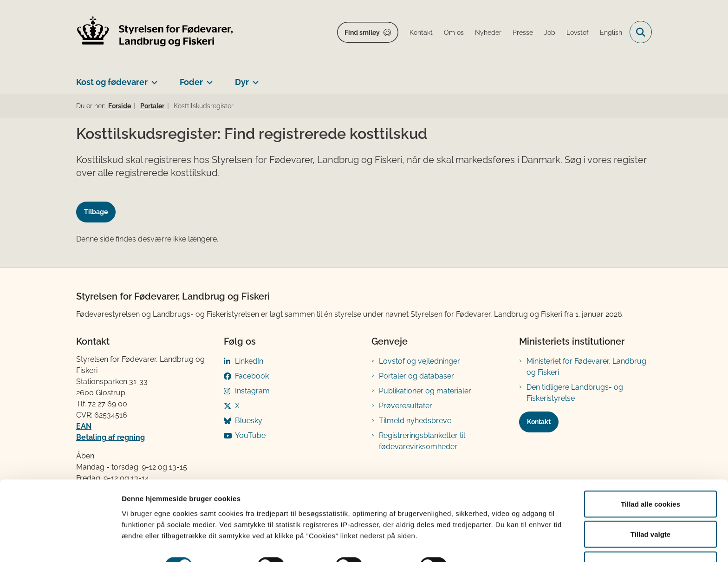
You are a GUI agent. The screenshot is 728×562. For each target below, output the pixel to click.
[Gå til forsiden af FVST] (155, 32)
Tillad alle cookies (650, 476)
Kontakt (539, 422)
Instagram (252, 391)
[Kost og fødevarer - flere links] (153, 78)
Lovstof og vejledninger (419, 361)
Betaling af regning (110, 437)
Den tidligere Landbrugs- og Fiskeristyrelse (575, 393)
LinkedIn (249, 361)
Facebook (252, 376)
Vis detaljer (483, 538)
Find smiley (362, 33)
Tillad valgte (650, 507)
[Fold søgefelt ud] (641, 32)
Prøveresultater (406, 406)
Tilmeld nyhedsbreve (415, 421)
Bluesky (249, 421)
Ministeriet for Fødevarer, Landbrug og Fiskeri (586, 367)
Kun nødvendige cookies (650, 537)
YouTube (250, 435)
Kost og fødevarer (112, 82)
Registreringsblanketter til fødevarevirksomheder (422, 441)
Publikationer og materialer (425, 391)
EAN (84, 426)
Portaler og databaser (416, 376)
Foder (191, 82)
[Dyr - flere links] (254, 78)
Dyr (242, 82)
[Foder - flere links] (208, 78)
